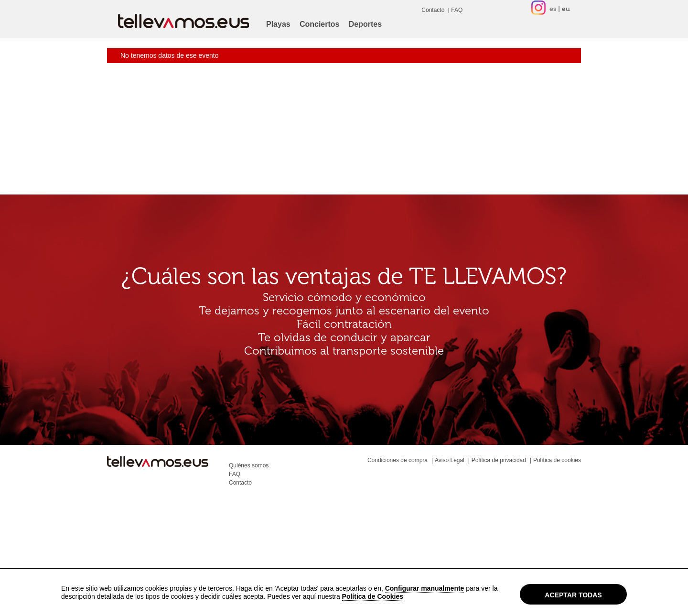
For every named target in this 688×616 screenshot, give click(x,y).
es (553, 9)
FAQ (457, 10)
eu (566, 9)
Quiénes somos (249, 465)
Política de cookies (557, 460)
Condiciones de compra (398, 460)
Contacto (433, 10)
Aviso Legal (450, 460)
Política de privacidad (499, 460)
